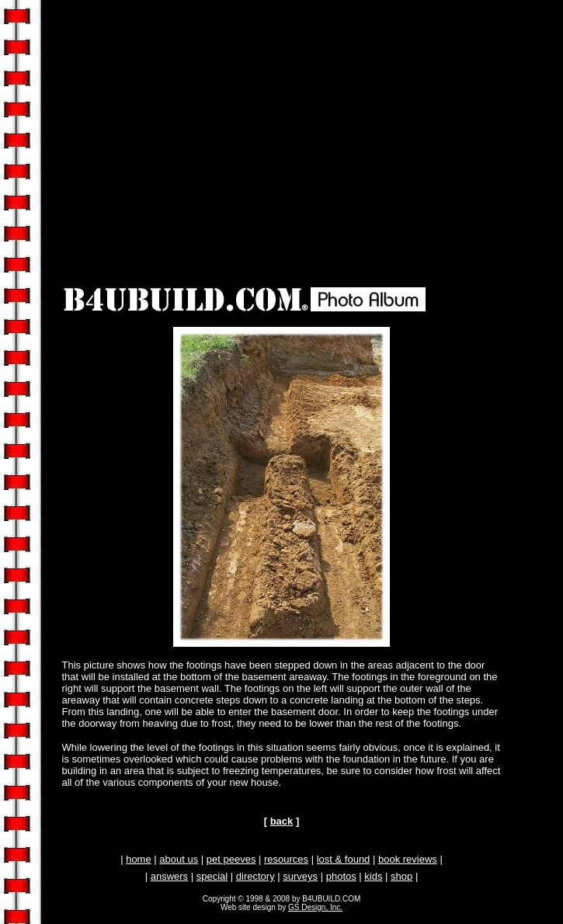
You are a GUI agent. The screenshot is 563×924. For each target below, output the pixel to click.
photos (341, 876)
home (139, 859)
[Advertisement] (285, 121)
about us (179, 859)
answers (169, 876)
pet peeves (231, 859)
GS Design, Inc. (315, 907)
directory (255, 876)
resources (286, 859)
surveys (300, 876)
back (282, 821)
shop (401, 876)
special (212, 876)
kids (373, 876)
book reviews (408, 859)
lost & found (344, 859)
